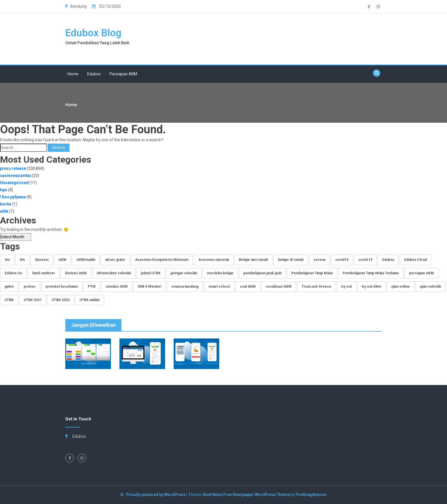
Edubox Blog (93, 33)
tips (4, 190)
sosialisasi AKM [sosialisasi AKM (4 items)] (279, 287)
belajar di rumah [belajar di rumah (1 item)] (291, 260)
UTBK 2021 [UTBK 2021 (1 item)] (33, 300)
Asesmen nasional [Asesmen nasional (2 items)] (214, 260)
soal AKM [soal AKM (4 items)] (248, 287)
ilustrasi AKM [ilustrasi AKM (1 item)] (76, 273)
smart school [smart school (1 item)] (219, 287)
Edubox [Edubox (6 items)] (388, 260)
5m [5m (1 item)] (22, 260)
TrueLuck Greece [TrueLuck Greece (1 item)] (316, 287)
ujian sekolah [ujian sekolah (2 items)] (430, 287)
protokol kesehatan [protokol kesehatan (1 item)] (62, 287)
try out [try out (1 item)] (347, 287)
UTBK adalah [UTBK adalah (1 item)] (90, 300)
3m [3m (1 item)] (7, 260)
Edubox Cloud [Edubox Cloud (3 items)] (415, 260)
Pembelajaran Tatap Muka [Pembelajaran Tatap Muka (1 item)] (312, 273)
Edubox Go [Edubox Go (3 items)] (13, 273)
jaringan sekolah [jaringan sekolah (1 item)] (184, 273)
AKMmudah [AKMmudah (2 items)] (86, 260)
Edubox (94, 74)
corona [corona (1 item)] (319, 260)
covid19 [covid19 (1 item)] (342, 260)
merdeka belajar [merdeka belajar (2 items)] (220, 273)
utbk (4, 211)
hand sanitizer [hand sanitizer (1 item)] (44, 273)
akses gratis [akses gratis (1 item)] (115, 260)
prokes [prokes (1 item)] (30, 287)
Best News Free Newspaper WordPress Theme (246, 495)
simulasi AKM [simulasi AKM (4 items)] (117, 287)
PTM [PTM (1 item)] (92, 287)
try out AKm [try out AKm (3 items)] (371, 287)
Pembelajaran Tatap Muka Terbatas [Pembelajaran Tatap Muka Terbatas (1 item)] (371, 273)
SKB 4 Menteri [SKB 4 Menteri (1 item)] (150, 287)
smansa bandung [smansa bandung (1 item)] (185, 287)
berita (6, 204)
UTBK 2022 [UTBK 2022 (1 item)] (61, 300)
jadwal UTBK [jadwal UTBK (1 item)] (151, 273)
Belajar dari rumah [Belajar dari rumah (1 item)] (253, 260)
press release (13, 168)
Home (73, 74)
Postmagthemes (311, 495)
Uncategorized (14, 183)
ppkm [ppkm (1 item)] (9, 287)
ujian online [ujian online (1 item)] (400, 287)
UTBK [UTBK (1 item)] (9, 300)
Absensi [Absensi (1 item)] (42, 260)
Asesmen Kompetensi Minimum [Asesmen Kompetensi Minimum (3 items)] (162, 260)
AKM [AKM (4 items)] (62, 260)
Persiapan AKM (123, 74)
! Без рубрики (13, 197)
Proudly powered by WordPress (156, 495)
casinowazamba (15, 176)
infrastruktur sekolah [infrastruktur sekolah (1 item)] (114, 273)
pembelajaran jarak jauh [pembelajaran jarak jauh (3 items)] (262, 273)
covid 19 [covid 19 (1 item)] (365, 260)
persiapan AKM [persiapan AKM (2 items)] (421, 273)
